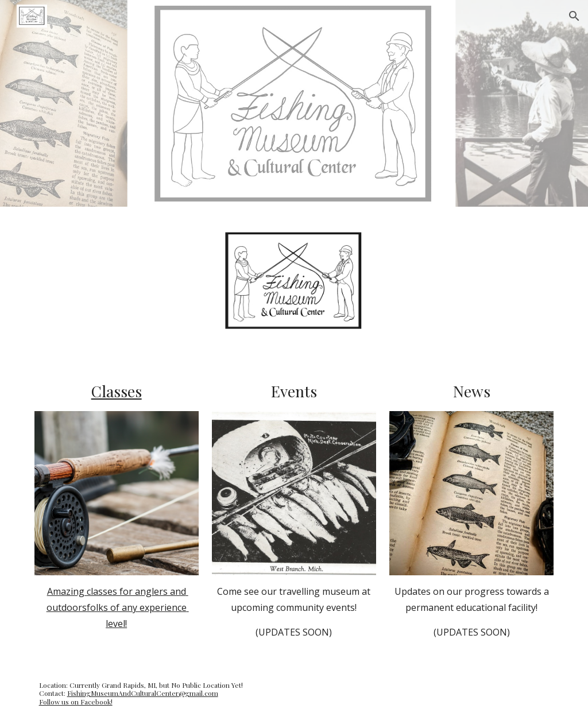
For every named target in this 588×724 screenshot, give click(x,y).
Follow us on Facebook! (76, 702)
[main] (117, 392)
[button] (574, 16)
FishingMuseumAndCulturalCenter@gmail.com (143, 693)
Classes (117, 391)
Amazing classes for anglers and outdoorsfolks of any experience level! (118, 607)
